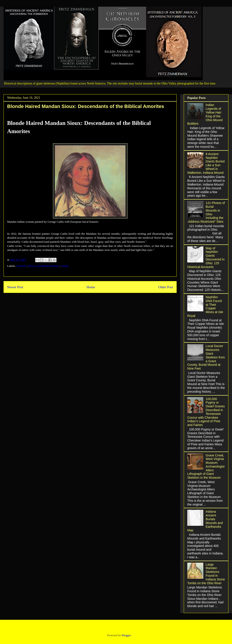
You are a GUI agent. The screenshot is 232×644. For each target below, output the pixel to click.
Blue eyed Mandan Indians (44, 266)
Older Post (166, 287)
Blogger (126, 635)
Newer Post (15, 287)
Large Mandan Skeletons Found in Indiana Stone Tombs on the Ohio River (206, 574)
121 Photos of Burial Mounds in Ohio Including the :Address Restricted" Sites (206, 212)
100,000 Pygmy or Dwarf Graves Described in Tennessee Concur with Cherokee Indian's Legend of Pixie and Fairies (206, 412)
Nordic (65, 266)
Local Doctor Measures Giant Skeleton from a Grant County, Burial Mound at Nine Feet (206, 357)
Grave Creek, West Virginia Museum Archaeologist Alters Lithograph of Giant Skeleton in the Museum (206, 467)
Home (91, 287)
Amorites (22, 266)
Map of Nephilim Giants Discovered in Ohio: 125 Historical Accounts (206, 258)
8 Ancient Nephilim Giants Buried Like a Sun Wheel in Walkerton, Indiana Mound (206, 163)
